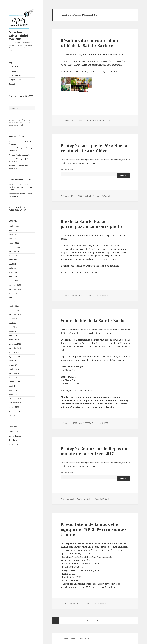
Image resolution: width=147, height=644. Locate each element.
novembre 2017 (15, 373)
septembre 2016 (15, 411)
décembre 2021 (15, 247)
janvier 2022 (14, 243)
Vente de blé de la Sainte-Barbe (93, 321)
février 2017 (14, 390)
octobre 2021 (14, 256)
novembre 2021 (15, 251)
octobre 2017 (14, 378)
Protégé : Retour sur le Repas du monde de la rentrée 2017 (94, 451)
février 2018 (14, 365)
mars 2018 (13, 361)
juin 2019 (12, 323)
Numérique (13, 444)
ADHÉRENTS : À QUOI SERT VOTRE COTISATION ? (20, 209)
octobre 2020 (14, 293)
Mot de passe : (95, 172)
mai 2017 (12, 386)
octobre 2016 (14, 407)
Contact (12, 84)
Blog (10, 62)
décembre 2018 (15, 344)
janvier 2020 (14, 306)
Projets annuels (15, 75)
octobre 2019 (14, 319)
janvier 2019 (14, 340)
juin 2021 (12, 264)
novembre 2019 (15, 314)
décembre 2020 (15, 285)
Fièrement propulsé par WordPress (75, 638)
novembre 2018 (15, 348)
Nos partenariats (15, 80)
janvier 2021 (14, 281)
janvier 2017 (14, 394)
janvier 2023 (14, 235)
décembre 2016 (15, 399)
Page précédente (55, 621)
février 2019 (14, 336)
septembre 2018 (15, 357)
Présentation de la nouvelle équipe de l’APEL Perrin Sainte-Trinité (93, 529)
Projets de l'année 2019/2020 (21, 96)
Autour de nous (15, 436)
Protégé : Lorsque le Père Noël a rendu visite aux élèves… (94, 148)
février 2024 (14, 230)
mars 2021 (13, 272)
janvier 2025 (14, 226)
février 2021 (14, 277)
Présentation (14, 71)
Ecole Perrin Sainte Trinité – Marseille (19, 36)
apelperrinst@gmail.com (106, 256)
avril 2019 (13, 327)
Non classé (13, 440)
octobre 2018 (14, 352)
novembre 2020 (15, 289)
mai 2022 (12, 239)
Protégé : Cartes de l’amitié (20, 155)
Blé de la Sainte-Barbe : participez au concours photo (91, 224)
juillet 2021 (13, 260)
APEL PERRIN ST (85, 120)
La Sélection (14, 67)
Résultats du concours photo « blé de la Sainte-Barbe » (90, 43)
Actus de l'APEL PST (17, 432)
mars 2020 (13, 302)
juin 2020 (12, 298)
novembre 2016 (15, 403)
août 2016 (13, 415)
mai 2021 (12, 268)
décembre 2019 (15, 310)
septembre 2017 (15, 382)
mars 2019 (13, 331)
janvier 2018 (14, 369)
